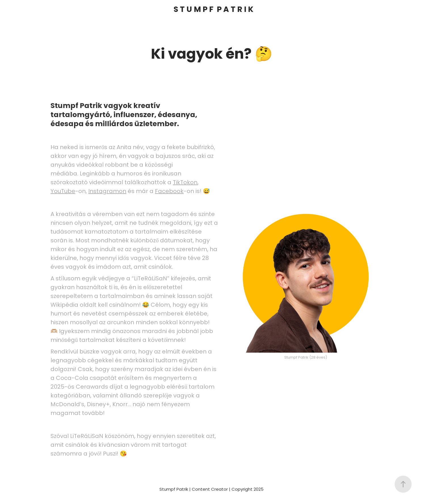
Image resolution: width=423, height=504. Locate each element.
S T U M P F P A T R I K (213, 10)
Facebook (169, 192)
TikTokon (185, 183)
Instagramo (105, 192)
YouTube (63, 192)
